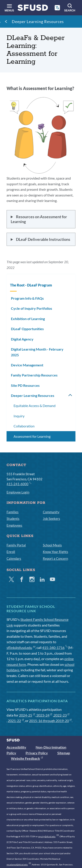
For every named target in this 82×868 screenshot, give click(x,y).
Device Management (27, 365)
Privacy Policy (37, 753)
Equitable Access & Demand (35, 406)
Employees (14, 525)
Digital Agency (22, 339)
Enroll (11, 552)
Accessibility (16, 747)
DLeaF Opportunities (27, 329)
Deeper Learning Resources (38, 22)
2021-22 (16, 721)
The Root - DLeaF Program (31, 285)
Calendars (14, 558)
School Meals (52, 545)
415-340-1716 (55, 647)
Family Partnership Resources (34, 375)
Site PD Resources (25, 385)
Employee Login (18, 492)
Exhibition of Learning (28, 319)
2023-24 (44, 715)
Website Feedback (27, 758)
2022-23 (62, 715)
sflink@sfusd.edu (21, 647)
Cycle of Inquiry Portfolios (31, 308)
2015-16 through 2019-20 (50, 721)
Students (13, 519)
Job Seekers (51, 519)
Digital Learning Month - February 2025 (37, 352)
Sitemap (64, 753)
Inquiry (19, 416)
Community (51, 512)
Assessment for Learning (32, 436)
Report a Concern (55, 558)
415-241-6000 (19, 484)
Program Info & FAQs (27, 298)
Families (13, 512)
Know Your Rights (56, 552)
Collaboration (24, 426)
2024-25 (27, 715)
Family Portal (16, 545)
